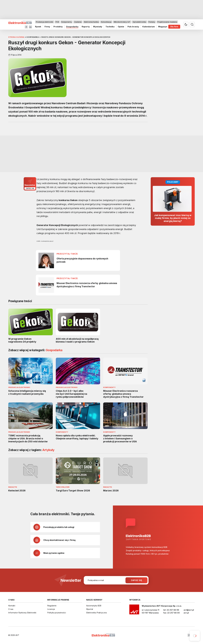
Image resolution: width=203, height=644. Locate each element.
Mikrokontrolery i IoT (122, 22)
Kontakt (12, 606)
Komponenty (67, 22)
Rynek (38, 27)
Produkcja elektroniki (45, 22)
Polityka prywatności (57, 613)
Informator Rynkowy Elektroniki (22, 613)
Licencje (51, 609)
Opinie (121, 27)
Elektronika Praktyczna (96, 613)
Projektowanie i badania (167, 22)
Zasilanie (78, 22)
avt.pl (186, 613)
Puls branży (133, 27)
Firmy (47, 27)
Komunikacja (106, 22)
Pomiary (152, 22)
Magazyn (163, 27)
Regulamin (52, 606)
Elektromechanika (91, 22)
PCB (57, 22)
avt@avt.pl (189, 610)
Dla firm (174, 27)
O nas (11, 609)
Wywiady (98, 27)
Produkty (58, 27)
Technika (110, 27)
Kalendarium (149, 27)
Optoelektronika (139, 22)
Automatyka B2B (94, 606)
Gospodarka (72, 27)
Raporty (86, 27)
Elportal (90, 609)
